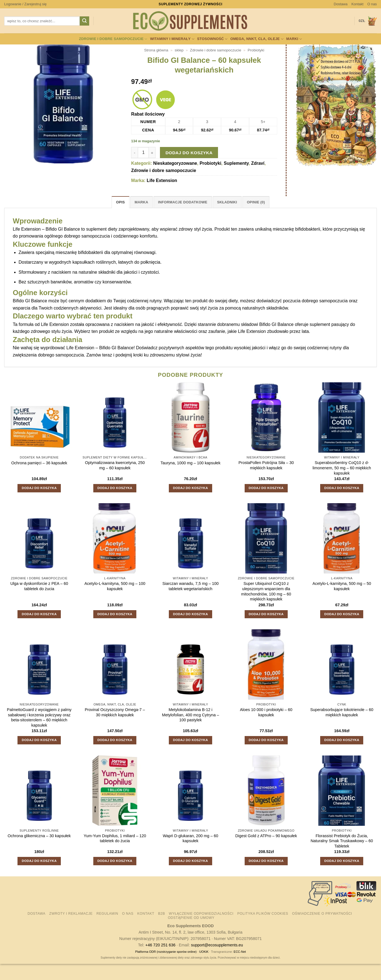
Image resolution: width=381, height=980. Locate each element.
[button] (25, 4)
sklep (179, 50)
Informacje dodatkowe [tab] (183, 202)
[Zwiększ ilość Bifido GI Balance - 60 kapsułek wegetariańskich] (152, 153)
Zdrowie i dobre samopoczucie (113, 39)
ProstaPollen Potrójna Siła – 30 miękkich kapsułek (266, 465)
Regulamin (107, 914)
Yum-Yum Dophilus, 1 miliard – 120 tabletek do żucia (115, 838)
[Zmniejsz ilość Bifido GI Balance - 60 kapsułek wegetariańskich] (134, 153)
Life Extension (162, 180)
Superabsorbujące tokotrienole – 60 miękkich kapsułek (342, 712)
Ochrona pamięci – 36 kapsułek (39, 463)
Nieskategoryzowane (175, 163)
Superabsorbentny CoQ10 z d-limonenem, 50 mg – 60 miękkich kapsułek (342, 468)
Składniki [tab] (227, 202)
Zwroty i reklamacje (71, 914)
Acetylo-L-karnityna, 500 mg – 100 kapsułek (115, 586)
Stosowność (212, 39)
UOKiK (204, 952)
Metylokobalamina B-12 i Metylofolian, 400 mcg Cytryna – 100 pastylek (190, 715)
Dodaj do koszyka (189, 153)
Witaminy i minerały (172, 39)
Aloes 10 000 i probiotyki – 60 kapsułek (266, 712)
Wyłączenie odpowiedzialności (201, 914)
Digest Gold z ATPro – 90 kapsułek (266, 836)
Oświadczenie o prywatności (322, 914)
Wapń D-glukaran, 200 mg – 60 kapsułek (190, 838)
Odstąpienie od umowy (191, 918)
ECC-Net (240, 952)
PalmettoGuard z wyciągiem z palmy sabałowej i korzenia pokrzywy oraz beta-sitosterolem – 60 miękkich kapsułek (39, 717)
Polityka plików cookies (263, 914)
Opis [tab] (121, 202)
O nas (372, 4)
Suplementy (236, 163)
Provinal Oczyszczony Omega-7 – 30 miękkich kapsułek (115, 712)
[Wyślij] (84, 21)
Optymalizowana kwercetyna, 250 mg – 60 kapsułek (115, 465)
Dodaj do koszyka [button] (39, 488)
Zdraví (258, 163)
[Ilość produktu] (143, 153)
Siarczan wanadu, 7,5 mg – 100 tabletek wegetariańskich (190, 586)
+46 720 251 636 (160, 945)
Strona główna (156, 50)
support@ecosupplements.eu (217, 945)
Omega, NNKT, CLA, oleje (257, 39)
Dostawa (341, 4)
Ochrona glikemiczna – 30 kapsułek (39, 836)
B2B (161, 914)
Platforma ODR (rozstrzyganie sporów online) (166, 952)
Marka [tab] (141, 202)
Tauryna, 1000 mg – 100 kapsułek (190, 463)
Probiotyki (256, 50)
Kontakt (357, 4)
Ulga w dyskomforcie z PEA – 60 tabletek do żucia (39, 586)
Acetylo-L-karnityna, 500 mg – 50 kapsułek (342, 586)
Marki (294, 39)
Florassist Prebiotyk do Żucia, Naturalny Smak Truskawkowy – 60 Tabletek (342, 841)
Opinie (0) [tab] (256, 202)
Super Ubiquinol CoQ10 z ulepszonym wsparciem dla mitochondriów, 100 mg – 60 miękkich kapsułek (266, 591)
